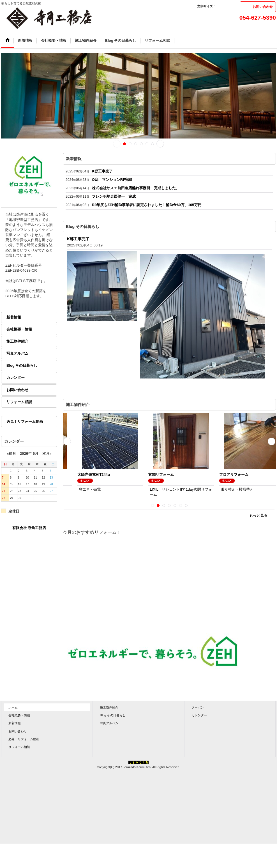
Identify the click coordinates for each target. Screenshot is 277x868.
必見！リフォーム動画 (25, 422)
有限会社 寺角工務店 (29, 528)
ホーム (13, 707)
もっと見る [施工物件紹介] (258, 515)
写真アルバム (17, 353)
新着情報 (14, 317)
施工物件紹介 (17, 341)
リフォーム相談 (19, 402)
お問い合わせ (263, 7)
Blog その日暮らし (22, 365)
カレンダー (16, 378)
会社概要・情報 (19, 329)
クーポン (198, 707)
